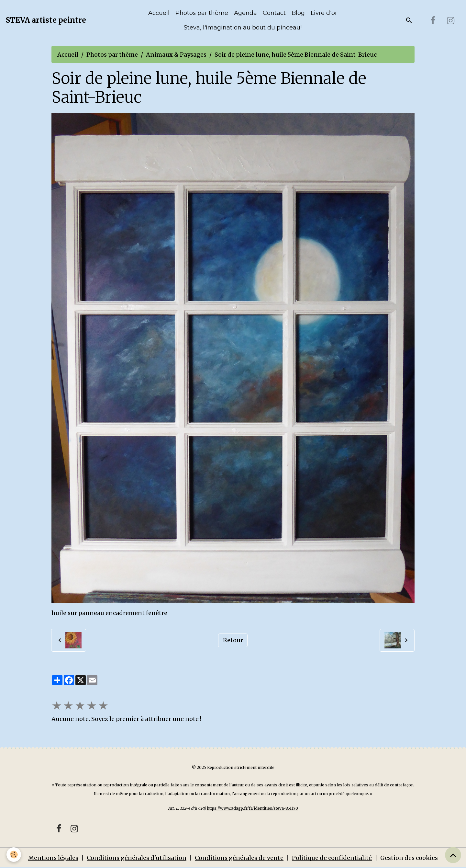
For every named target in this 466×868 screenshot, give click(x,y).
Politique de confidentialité (332, 858)
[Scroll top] (453, 855)
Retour (233, 640)
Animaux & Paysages (176, 55)
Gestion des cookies (409, 858)
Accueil (159, 13)
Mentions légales (53, 858)
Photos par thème (202, 13)
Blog (298, 13)
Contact (274, 13)
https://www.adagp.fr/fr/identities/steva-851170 (252, 808)
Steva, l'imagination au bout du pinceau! (243, 28)
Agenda (245, 13)
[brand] (46, 20)
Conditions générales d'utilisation (137, 858)
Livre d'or (324, 13)
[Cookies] (14, 855)
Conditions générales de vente (239, 858)
